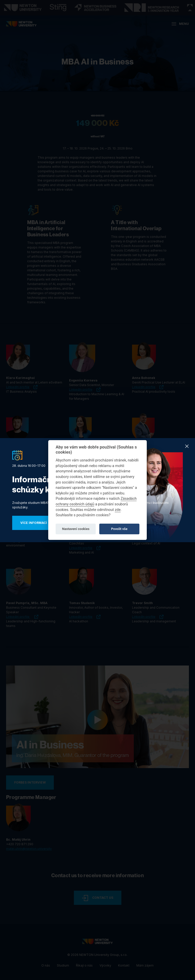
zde (118, 510)
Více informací (34, 523)
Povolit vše (119, 529)
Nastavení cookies (76, 529)
